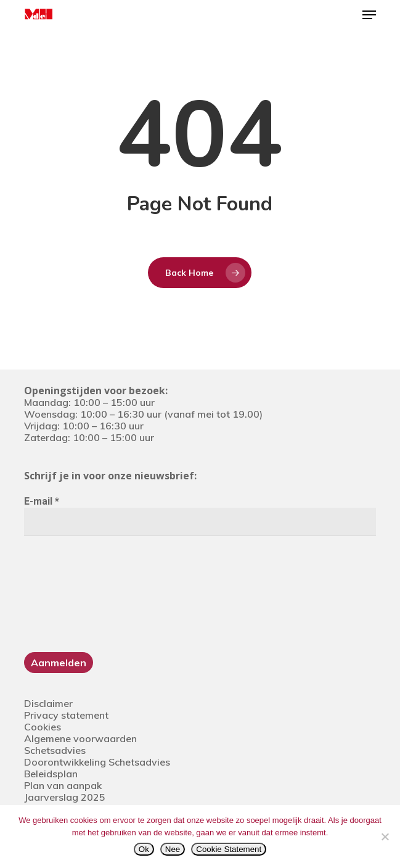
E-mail (42, 501)
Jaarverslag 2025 (65, 797)
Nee (173, 849)
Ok (144, 849)
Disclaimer (48, 703)
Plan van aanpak (63, 785)
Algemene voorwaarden (80, 738)
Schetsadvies (55, 750)
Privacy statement (66, 715)
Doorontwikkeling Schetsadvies (97, 762)
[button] (369, 15)
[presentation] (75, 593)
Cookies (43, 727)
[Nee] (385, 837)
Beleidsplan (51, 774)
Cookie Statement (229, 849)
